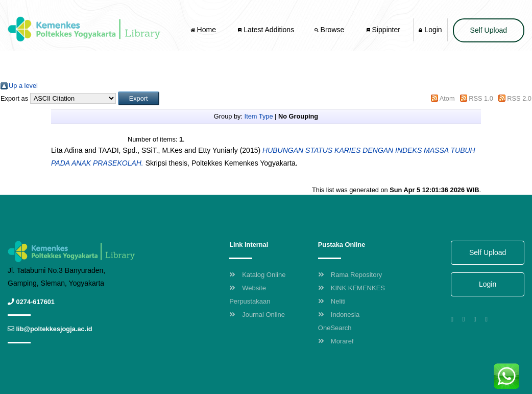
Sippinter (383, 30)
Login (430, 30)
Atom (447, 98)
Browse (330, 30)
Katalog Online (257, 275)
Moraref (336, 341)
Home (204, 30)
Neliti (332, 301)
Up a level (23, 86)
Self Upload (489, 30)
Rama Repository (350, 275)
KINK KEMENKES (352, 288)
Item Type (259, 116)
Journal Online (257, 315)
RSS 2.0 (519, 98)
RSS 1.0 (481, 98)
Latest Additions (266, 30)
